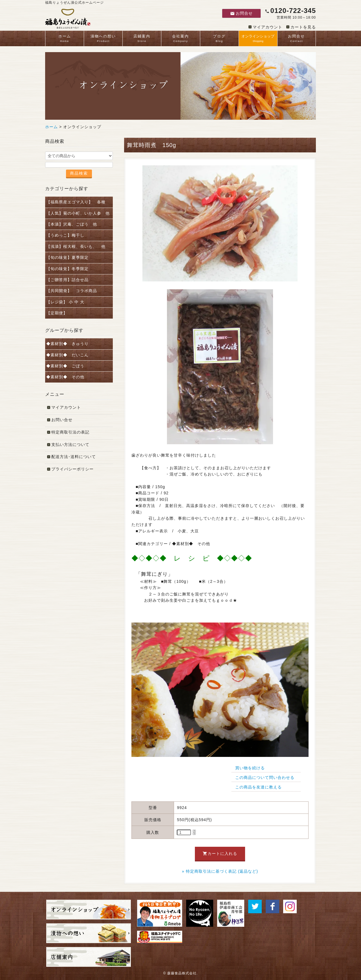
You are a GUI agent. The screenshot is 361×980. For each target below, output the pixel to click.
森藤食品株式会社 (182, 973)
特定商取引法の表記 (70, 432)
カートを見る (303, 27)
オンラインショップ (258, 39)
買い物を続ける (250, 768)
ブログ (219, 39)
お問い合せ (62, 420)
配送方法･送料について (74, 457)
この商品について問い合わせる (265, 777)
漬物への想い (103, 39)
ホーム (65, 39)
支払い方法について (70, 445)
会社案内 (180, 39)
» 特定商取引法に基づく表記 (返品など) (220, 871)
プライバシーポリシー (72, 469)
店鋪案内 (142, 39)
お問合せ (241, 13)
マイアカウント (268, 27)
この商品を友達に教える (258, 787)
